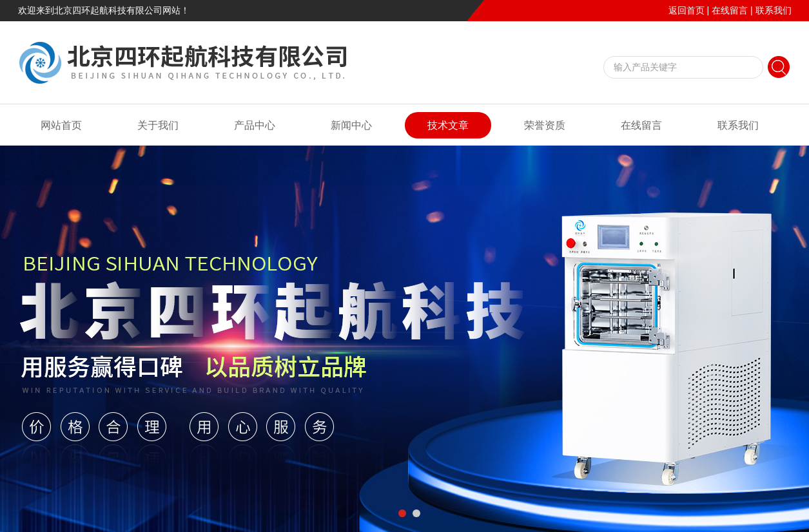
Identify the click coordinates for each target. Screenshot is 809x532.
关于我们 (158, 125)
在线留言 (730, 10)
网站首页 (61, 125)
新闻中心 (351, 125)
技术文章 (448, 125)
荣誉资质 (545, 125)
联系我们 (774, 10)
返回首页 (687, 10)
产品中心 (255, 125)
